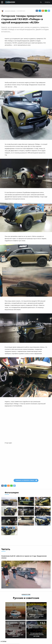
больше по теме (26, 595)
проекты (47, 2)
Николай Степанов (10, 11)
